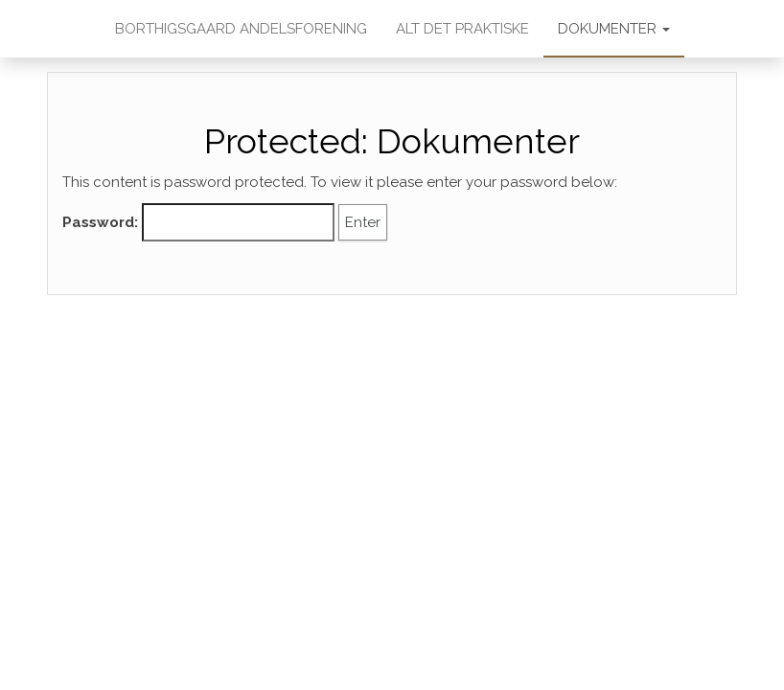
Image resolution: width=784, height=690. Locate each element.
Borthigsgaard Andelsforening (241, 29)
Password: (198, 222)
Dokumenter (614, 29)
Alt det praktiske (462, 29)
